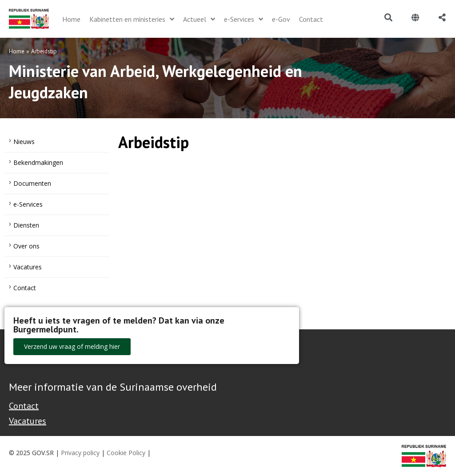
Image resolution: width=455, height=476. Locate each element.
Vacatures (28, 267)
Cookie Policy (126, 453)
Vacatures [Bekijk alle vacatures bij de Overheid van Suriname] (28, 421)
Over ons (26, 246)
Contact (25, 288)
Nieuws (24, 142)
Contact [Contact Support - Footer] (24, 406)
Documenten (32, 183)
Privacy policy (80, 453)
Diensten (26, 225)
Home (17, 51)
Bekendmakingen (38, 162)
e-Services (28, 204)
